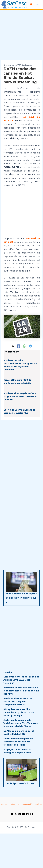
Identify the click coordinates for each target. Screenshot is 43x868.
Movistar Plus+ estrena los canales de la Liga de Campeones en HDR (18, 702)
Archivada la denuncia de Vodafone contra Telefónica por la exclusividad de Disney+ (21, 723)
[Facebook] (19, 346)
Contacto (5, 804)
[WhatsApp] (25, 346)
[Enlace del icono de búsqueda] (31, 4)
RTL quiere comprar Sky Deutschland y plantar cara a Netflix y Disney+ (19, 712)
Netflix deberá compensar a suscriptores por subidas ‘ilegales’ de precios (18, 742)
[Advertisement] (21, 35)
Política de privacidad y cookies (21, 804)
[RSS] (27, 814)
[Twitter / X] (13, 346)
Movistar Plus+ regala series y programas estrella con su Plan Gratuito (20, 396)
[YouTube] (24, 814)
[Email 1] (31, 814)
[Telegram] (31, 346)
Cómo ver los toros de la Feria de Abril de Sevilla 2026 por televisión (21, 680)
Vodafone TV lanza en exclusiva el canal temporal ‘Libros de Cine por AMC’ (21, 691)
